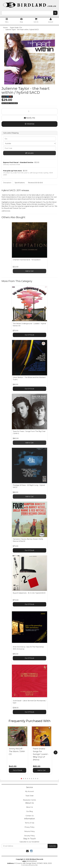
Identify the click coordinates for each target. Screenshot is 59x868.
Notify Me (29, 118)
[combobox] (27, 13)
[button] (25, 728)
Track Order (30, 796)
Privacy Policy (29, 827)
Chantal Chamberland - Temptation (27, 260)
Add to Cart (29, 271)
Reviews (35, 183)
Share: (7, 97)
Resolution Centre (29, 800)
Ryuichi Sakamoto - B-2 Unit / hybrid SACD (29, 593)
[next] (56, 752)
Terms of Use (30, 823)
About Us (29, 807)
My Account (29, 791)
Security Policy (29, 836)
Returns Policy (30, 831)
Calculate (30, 153)
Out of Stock (18, 770)
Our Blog (29, 811)
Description (7, 183)
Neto (36, 865)
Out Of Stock (29, 335)
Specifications (20, 183)
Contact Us (30, 816)
